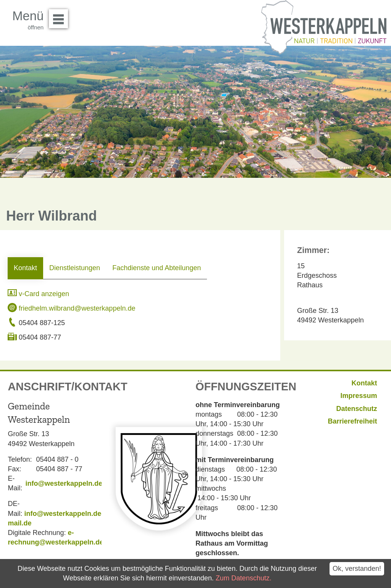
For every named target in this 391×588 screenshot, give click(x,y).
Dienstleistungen (75, 268)
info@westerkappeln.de (64, 483)
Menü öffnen (61, 16)
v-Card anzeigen (38, 294)
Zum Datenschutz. (244, 578)
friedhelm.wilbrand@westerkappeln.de (71, 308)
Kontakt (25, 268)
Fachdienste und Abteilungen (157, 268)
